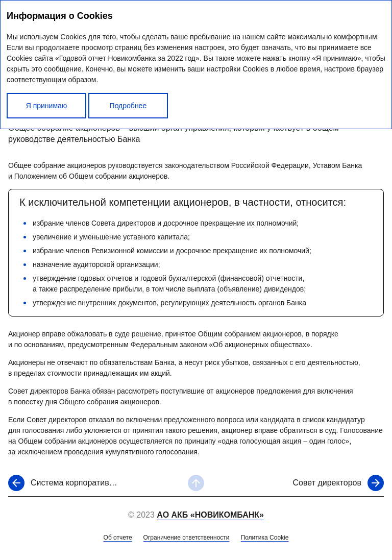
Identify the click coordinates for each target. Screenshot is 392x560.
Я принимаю (47, 106)
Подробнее (128, 106)
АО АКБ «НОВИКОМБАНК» (210, 515)
